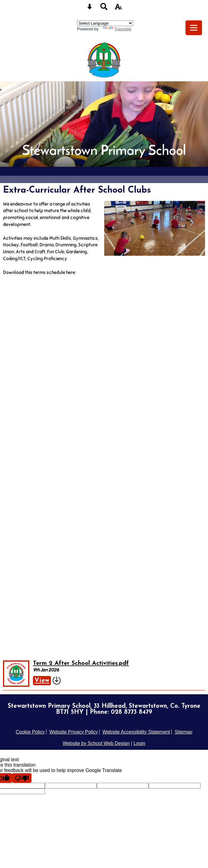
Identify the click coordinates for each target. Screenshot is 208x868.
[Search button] (104, 9)
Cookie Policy (30, 732)
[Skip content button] (90, 9)
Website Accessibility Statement (136, 732)
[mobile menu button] (194, 28)
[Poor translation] (22, 778)
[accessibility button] (118, 9)
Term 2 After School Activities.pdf (81, 663)
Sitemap (184, 732)
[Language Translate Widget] (105, 23)
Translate (117, 29)
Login (140, 743)
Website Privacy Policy (74, 732)
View (42, 681)
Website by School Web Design (96, 743)
